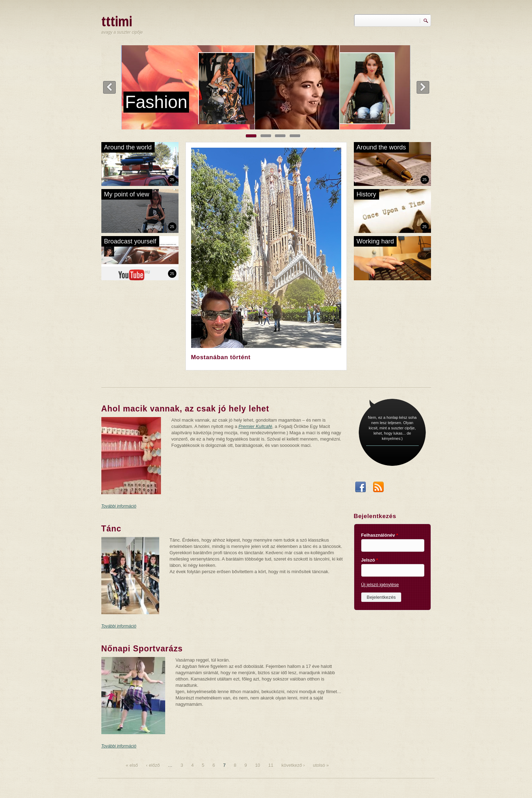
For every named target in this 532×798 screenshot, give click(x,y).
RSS (378, 489)
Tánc (111, 529)
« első (132, 765)
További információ (119, 506)
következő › (293, 765)
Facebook (361, 489)
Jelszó (370, 560)
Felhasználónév (380, 535)
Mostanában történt (221, 357)
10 (257, 765)
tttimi (117, 21)
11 (271, 765)
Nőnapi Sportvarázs (142, 649)
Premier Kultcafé (255, 426)
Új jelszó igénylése (380, 585)
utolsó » (321, 765)
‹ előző (153, 765)
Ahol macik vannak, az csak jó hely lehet (185, 409)
